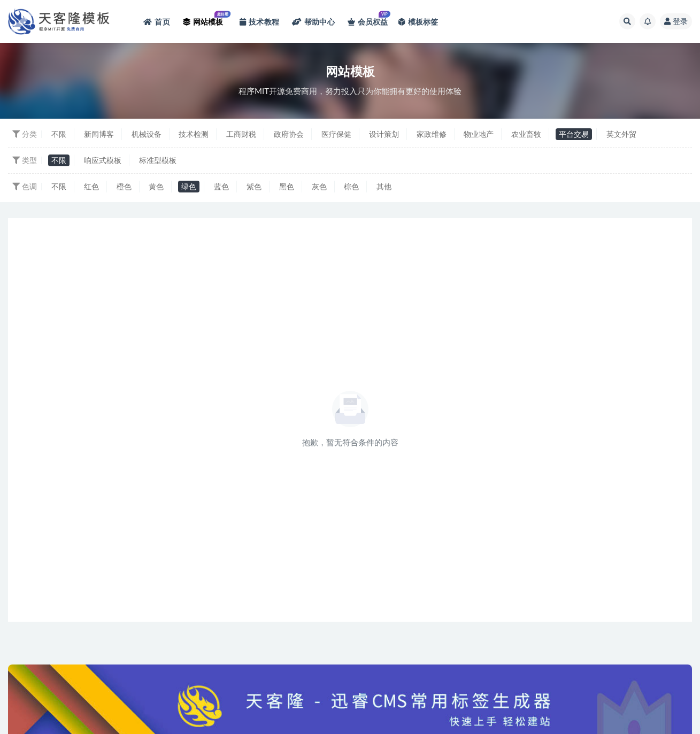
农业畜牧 (526, 134)
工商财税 (241, 134)
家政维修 (432, 134)
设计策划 (384, 134)
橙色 (124, 186)
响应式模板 (103, 160)
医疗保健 (336, 134)
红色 (91, 186)
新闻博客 (99, 134)
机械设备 (147, 134)
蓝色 (221, 186)
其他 (384, 186)
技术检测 (194, 134)
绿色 (189, 186)
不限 (59, 134)
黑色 (287, 186)
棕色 (351, 186)
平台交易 (574, 134)
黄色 (156, 186)
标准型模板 (158, 160)
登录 (676, 21)
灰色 (319, 186)
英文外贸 (621, 134)
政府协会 (289, 134)
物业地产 (479, 134)
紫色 (254, 186)
